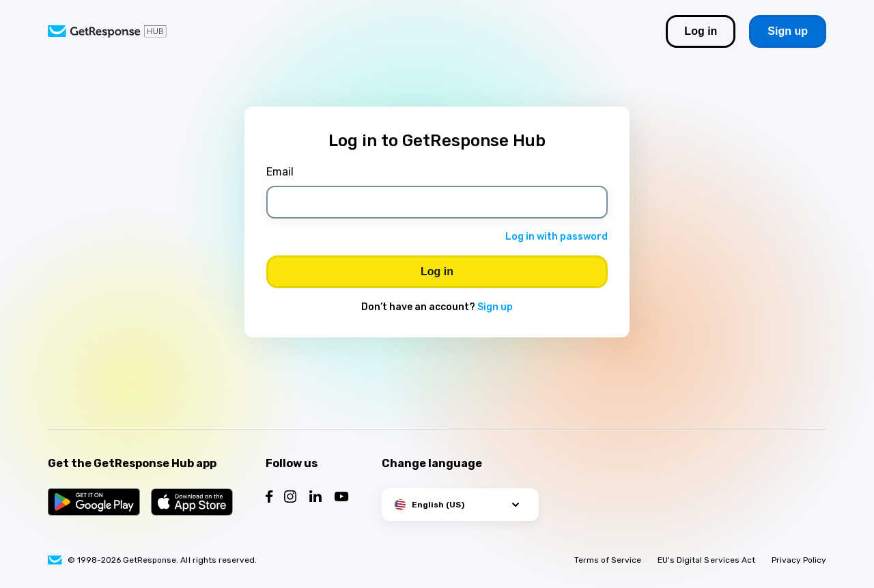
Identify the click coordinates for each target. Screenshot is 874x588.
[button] (460, 505)
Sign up (495, 307)
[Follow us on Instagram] (290, 498)
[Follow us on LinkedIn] (315, 498)
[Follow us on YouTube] (342, 498)
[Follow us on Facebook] (269, 498)
